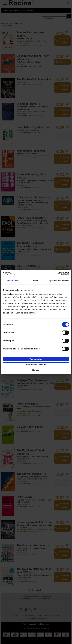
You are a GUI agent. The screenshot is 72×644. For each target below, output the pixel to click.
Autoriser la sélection (36, 365)
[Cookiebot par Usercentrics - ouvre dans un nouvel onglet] (58, 273)
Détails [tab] (35, 281)
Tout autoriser (36, 359)
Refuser (36, 370)
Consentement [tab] (12, 281)
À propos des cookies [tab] (59, 281)
